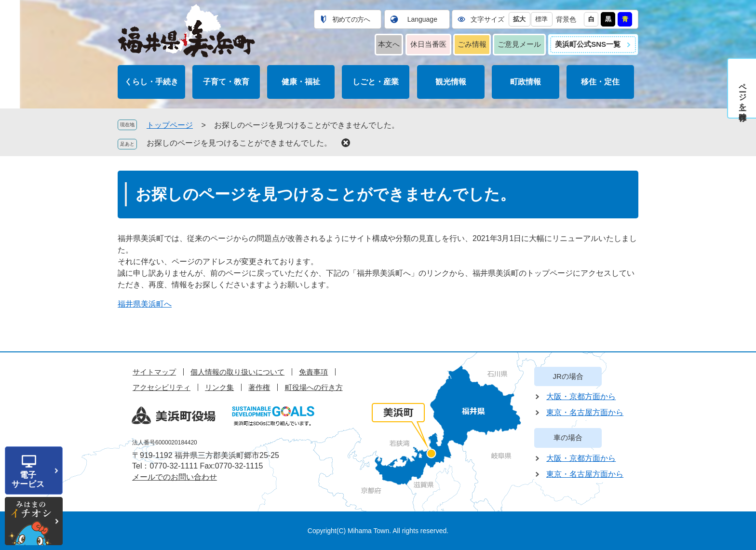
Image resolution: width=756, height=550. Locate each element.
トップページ (170, 125)
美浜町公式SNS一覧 (588, 44)
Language (422, 19)
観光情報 (451, 82)
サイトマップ (154, 372)
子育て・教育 (226, 82)
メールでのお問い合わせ (175, 477)
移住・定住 (600, 82)
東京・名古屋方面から (585, 412)
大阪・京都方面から (581, 396)
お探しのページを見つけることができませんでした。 (239, 143)
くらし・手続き (151, 82)
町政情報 (526, 82)
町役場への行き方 (314, 387)
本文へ (389, 44)
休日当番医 (428, 44)
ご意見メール (519, 44)
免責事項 (313, 372)
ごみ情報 (472, 44)
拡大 (519, 19)
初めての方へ (351, 19)
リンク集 (219, 387)
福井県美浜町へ (145, 304)
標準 (541, 19)
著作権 (259, 387)
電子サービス (28, 480)
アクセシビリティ (162, 387)
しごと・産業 (376, 82)
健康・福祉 (301, 82)
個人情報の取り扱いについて (237, 372)
